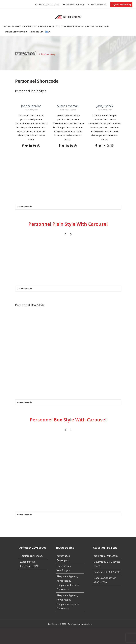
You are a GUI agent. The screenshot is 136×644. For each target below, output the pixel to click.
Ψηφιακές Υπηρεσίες (49, 26)
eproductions (86, 640)
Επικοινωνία (36, 32)
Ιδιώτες (17, 26)
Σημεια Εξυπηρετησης (97, 26)
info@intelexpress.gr (75, 4)
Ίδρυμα (7, 26)
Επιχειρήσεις (29, 26)
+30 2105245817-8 (99, 4)
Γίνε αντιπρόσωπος (73, 26)
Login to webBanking (121, 4)
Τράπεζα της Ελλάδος (32, 572)
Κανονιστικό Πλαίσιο (16, 32)
